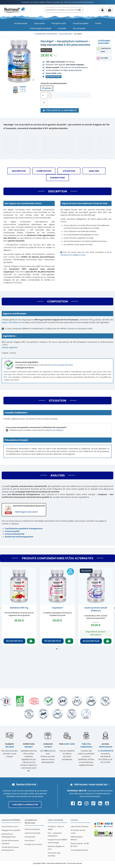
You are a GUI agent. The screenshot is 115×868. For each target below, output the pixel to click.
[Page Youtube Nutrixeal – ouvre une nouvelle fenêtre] (107, 803)
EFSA (63, 222)
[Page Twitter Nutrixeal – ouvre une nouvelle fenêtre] (80, 803)
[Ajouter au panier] (31, 641)
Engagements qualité (11, 830)
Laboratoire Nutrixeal (79, 826)
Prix (67, 744)
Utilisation (69, 171)
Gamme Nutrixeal (32, 829)
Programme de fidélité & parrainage (57, 841)
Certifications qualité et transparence (24, 529)
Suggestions (57, 178)
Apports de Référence (12, 322)
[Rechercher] (80, 10)
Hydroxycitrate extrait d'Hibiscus (96, 609)
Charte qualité (12, 531)
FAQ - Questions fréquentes (55, 834)
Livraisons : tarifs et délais (56, 828)
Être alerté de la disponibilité (60, 110)
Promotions (30, 841)
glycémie (104, 58)
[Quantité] (44, 95)
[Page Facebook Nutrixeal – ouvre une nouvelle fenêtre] (73, 803)
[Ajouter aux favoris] (44, 103)
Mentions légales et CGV (56, 848)
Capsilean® (57, 608)
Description (19, 171)
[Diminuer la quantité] (50, 97)
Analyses (94, 171)
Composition (44, 171)
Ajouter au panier (72, 95)
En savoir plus (14, 641)
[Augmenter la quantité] (50, 94)
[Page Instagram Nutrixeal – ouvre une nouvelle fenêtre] (87, 803)
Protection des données (54, 854)
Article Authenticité (15, 534)
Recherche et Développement (19, 537)
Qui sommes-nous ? (10, 826)
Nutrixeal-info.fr (77, 791)
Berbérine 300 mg (19, 608)
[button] (21, 23)
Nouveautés (30, 837)
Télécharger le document (26, 512)
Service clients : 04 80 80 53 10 (80, 845)
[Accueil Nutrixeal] (15, 10)
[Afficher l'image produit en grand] (19, 61)
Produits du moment (34, 844)
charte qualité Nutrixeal (62, 365)
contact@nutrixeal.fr (79, 850)
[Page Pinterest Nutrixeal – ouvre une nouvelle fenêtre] (94, 803)
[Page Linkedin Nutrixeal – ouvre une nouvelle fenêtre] (101, 803)
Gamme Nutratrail (32, 833)
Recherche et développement (9, 835)
